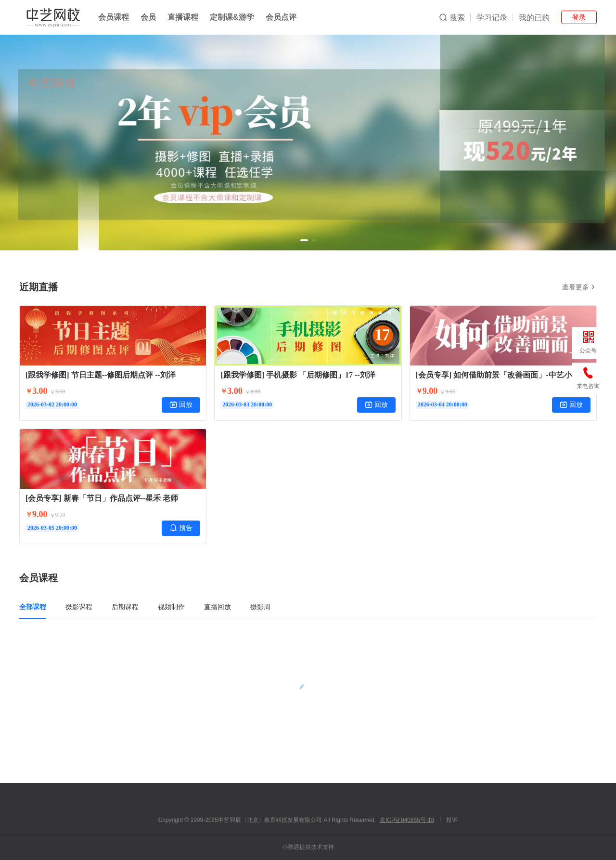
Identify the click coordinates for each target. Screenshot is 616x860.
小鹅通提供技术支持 (308, 847)
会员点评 (281, 17)
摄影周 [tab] (260, 607)
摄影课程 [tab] (79, 607)
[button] (304, 240)
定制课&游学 (232, 17)
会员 (148, 17)
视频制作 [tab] (171, 607)
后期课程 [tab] (125, 607)
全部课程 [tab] (33, 607)
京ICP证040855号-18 (407, 820)
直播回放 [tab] (218, 607)
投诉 (452, 820)
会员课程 (114, 17)
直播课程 (183, 17)
